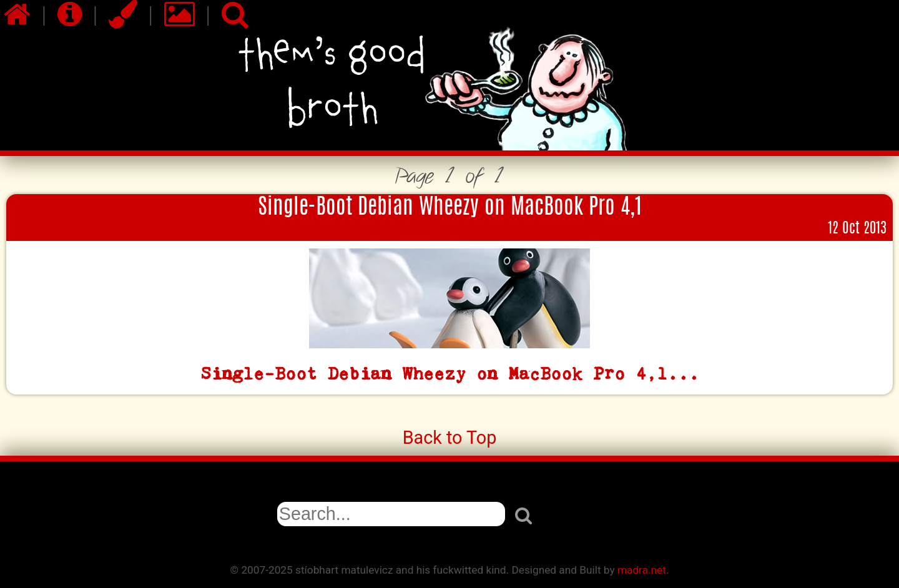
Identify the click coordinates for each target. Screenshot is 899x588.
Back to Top (450, 438)
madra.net (642, 570)
